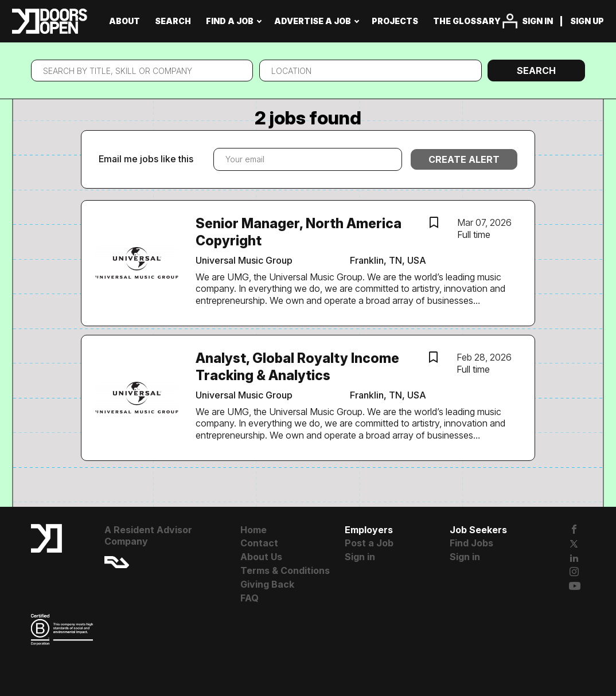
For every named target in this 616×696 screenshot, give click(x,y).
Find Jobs (471, 543)
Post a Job (369, 543)
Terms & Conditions (285, 570)
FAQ (249, 598)
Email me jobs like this (146, 159)
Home (254, 530)
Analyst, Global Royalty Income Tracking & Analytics (297, 367)
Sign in (537, 21)
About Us (261, 557)
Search (536, 71)
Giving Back (267, 584)
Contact (259, 543)
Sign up (587, 21)
